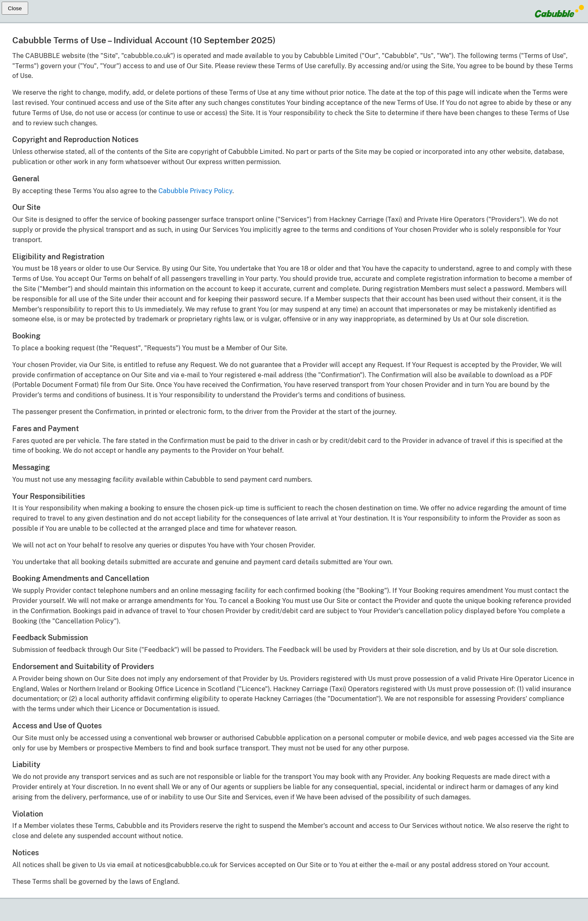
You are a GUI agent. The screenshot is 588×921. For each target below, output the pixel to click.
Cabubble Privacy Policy (195, 191)
